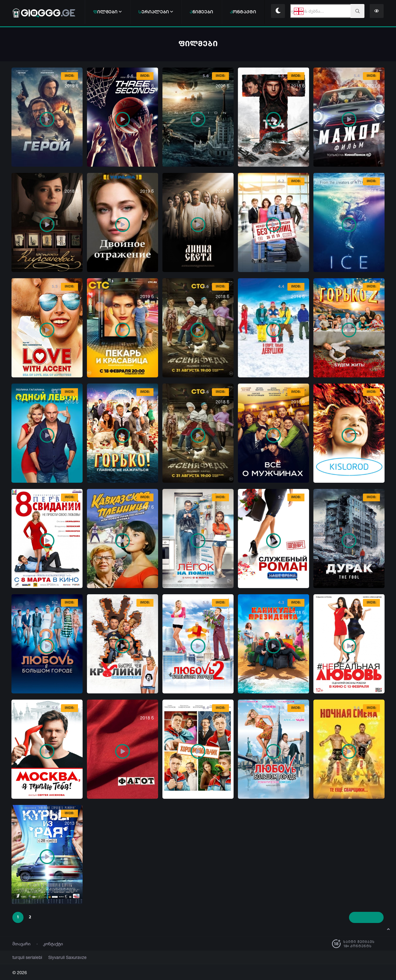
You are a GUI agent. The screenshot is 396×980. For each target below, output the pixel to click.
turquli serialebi (25, 957)
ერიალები (156, 12)
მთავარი (22, 944)
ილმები (107, 12)
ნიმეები (201, 12)
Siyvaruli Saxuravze (60, 957)
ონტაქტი (243, 12)
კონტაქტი (53, 944)
